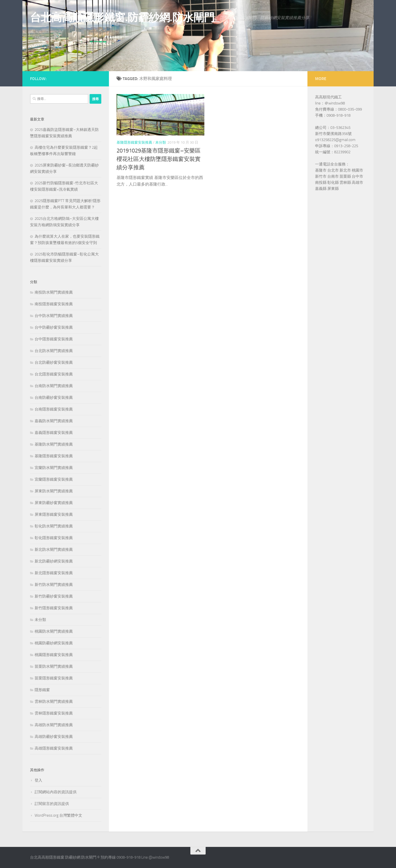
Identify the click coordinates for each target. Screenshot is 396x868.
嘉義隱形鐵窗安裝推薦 (54, 433)
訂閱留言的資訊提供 (52, 804)
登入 (38, 780)
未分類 (161, 142)
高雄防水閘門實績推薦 (54, 725)
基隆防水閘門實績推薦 (54, 444)
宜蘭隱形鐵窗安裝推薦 (54, 479)
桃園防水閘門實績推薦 (54, 631)
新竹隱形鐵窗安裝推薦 (54, 608)
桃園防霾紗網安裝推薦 (54, 643)
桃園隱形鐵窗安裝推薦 (54, 655)
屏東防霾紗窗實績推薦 (54, 503)
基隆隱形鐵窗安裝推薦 (134, 142)
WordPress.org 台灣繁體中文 (58, 815)
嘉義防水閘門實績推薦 (54, 421)
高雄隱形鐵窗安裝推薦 (54, 748)
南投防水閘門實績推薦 (54, 292)
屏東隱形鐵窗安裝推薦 (54, 514)
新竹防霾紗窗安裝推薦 (54, 596)
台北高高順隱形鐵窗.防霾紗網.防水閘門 (122, 18)
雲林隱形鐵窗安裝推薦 (54, 713)
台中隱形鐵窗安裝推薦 (54, 339)
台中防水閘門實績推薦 (54, 316)
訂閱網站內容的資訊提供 (56, 792)
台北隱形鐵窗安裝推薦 (54, 374)
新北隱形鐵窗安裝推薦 (54, 573)
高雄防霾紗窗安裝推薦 (54, 737)
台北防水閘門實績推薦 (54, 351)
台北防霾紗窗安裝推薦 (54, 362)
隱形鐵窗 (42, 690)
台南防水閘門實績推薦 (54, 386)
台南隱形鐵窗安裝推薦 (54, 409)
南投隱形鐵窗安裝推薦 (54, 304)
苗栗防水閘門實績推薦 (54, 666)
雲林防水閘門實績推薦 (54, 702)
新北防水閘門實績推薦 (54, 550)
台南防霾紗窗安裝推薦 (54, 398)
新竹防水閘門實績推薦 (54, 585)
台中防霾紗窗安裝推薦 (54, 327)
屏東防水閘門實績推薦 (54, 491)
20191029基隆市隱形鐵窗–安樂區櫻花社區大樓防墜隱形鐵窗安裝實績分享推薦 (159, 159)
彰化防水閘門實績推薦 (54, 526)
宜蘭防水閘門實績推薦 (54, 468)
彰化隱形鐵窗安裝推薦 (54, 538)
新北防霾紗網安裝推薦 (54, 561)
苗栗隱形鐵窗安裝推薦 (54, 678)
